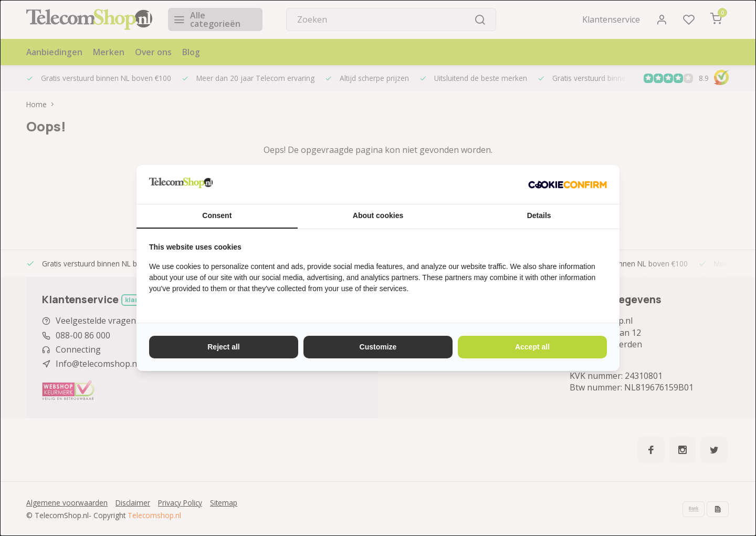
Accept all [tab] (532, 347)
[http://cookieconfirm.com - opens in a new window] (568, 184)
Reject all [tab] (223, 347)
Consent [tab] (217, 215)
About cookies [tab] (378, 215)
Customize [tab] (378, 347)
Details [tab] (539, 215)
